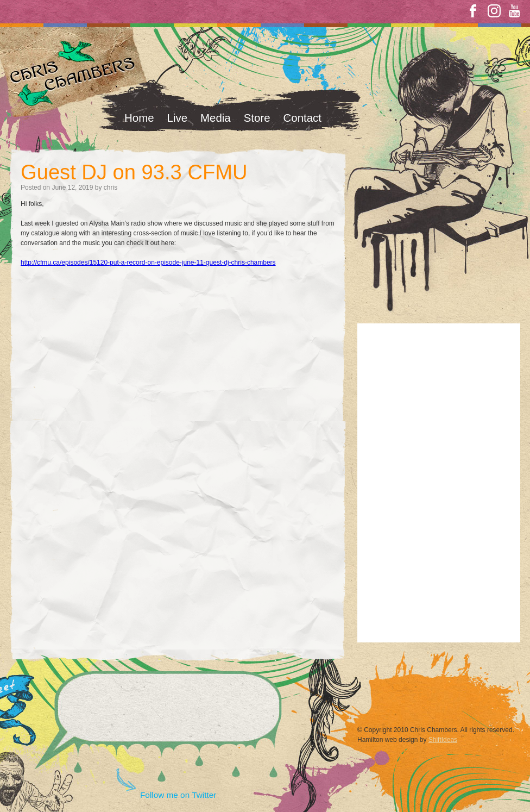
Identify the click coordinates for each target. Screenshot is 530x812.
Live (178, 118)
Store (257, 118)
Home (139, 118)
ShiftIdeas (443, 740)
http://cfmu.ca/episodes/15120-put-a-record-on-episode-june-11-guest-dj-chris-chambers (148, 263)
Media (216, 118)
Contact (302, 118)
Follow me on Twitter (178, 795)
